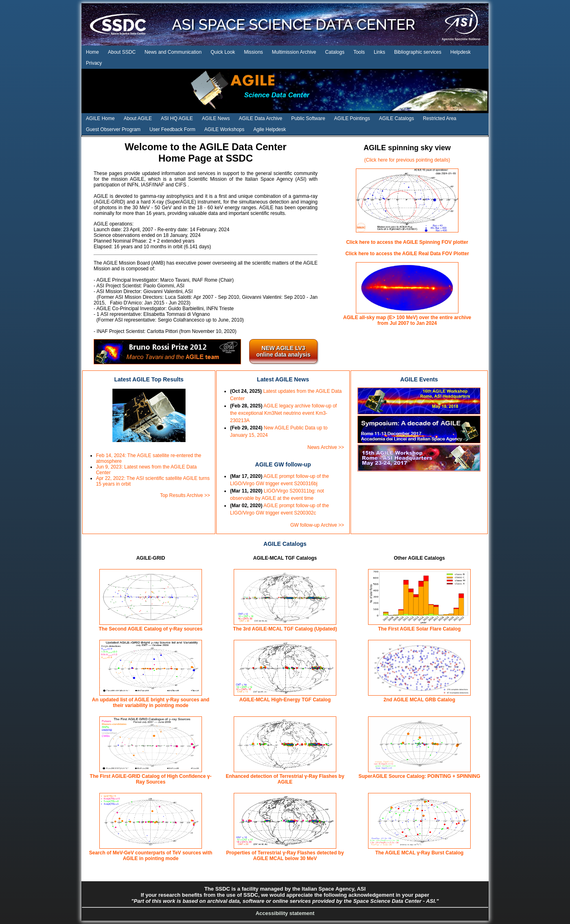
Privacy (94, 63)
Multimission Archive (294, 52)
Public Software (308, 118)
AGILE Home (100, 118)
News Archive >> (326, 447)
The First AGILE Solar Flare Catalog (420, 629)
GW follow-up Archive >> (317, 525)
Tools (359, 52)
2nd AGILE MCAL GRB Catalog (419, 700)
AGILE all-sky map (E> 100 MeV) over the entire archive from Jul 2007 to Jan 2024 (407, 320)
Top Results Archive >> (185, 495)
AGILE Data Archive (261, 118)
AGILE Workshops (224, 129)
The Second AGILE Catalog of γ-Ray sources (151, 629)
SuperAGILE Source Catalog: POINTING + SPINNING (419, 776)
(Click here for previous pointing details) (407, 160)
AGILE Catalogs (397, 118)
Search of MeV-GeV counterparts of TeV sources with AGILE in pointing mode (151, 856)
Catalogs (335, 52)
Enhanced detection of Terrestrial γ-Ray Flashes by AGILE (285, 779)
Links (379, 52)
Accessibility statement (285, 913)
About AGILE (138, 118)
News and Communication (173, 52)
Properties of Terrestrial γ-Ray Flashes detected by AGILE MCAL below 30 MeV (285, 856)
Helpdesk (460, 52)
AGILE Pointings (352, 118)
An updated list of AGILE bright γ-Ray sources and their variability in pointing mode (151, 703)
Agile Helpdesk (270, 129)
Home (92, 52)
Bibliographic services (418, 52)
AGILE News (216, 118)
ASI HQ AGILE (177, 118)
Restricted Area (440, 118)
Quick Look (223, 52)
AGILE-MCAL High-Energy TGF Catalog (285, 700)
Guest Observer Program (113, 129)
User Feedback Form (172, 129)
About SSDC (122, 52)
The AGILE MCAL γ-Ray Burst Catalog (420, 853)
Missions (253, 52)
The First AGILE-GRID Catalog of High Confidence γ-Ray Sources (151, 779)
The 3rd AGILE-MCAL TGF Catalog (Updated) (285, 629)
